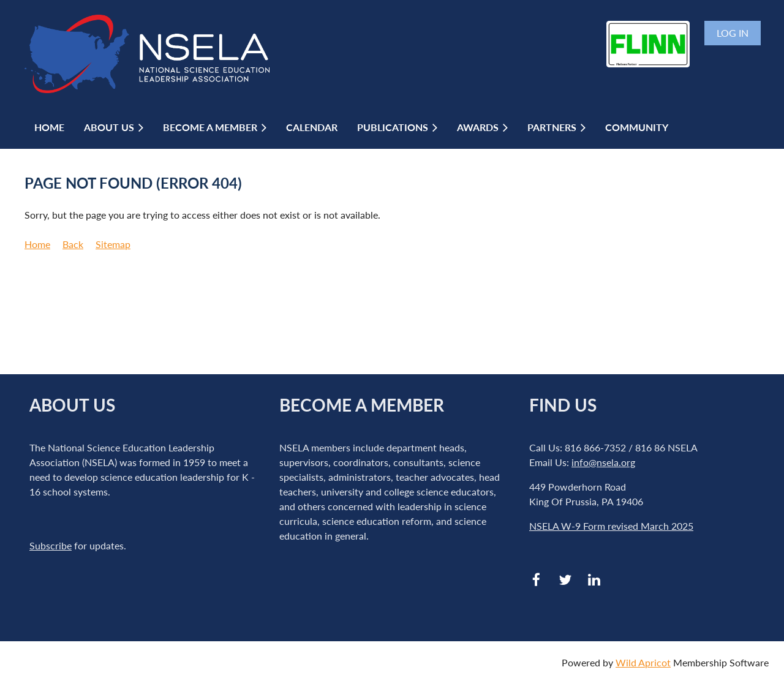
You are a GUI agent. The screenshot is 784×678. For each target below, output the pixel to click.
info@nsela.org (603, 462)
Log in (733, 33)
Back (73, 244)
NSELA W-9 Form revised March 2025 (611, 526)
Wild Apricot (643, 662)
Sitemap (113, 244)
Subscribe (51, 545)
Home (37, 244)
